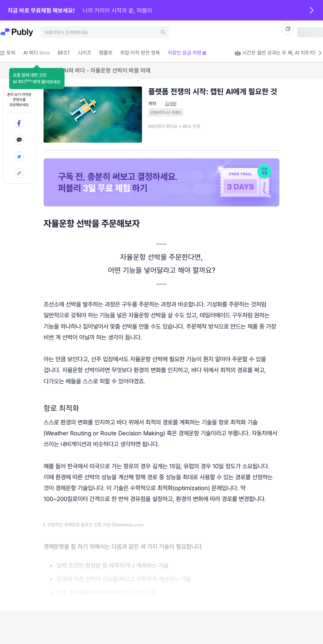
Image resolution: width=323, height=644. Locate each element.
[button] (37, 79)
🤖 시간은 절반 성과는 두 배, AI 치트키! (279, 53)
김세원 (171, 104)
